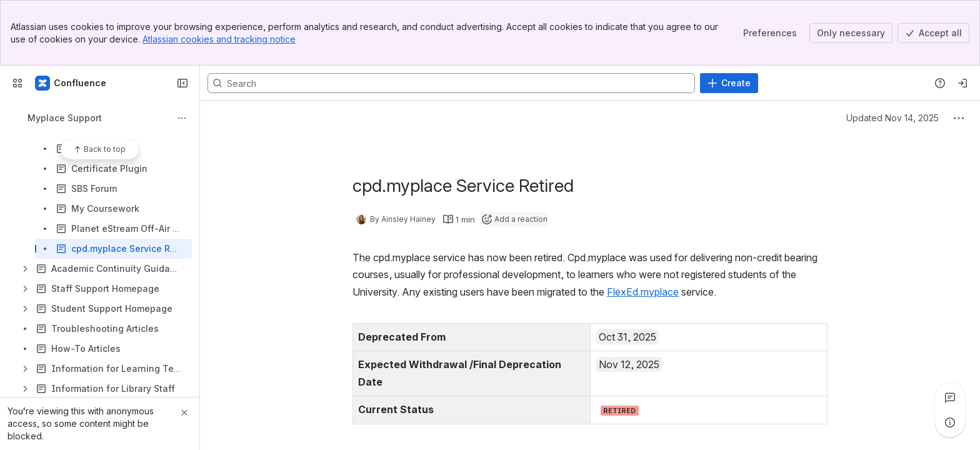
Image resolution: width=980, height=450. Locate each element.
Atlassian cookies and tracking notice (219, 39)
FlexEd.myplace (643, 292)
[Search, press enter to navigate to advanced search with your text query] (451, 83)
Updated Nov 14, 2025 (892, 118)
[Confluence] (71, 83)
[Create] (729, 83)
